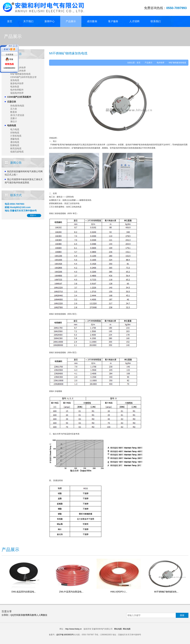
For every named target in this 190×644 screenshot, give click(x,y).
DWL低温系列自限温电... (24, 592)
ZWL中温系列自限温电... (71, 592)
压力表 (14, 109)
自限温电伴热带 (18, 68)
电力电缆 (15, 129)
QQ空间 (14, 615)
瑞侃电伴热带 (17, 93)
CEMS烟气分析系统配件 (19, 97)
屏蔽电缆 (15, 139)
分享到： (6, 615)
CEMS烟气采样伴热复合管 (23, 77)
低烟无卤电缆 (17, 152)
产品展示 (71, 21)
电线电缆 (12, 125)
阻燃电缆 (15, 145)
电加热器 (15, 87)
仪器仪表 (12, 102)
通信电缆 (15, 142)
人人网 (39, 615)
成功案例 (92, 21)
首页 (10, 21)
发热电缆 (15, 80)
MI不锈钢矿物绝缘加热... (166, 592)
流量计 (14, 118)
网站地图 (118, 629)
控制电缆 (15, 133)
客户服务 (113, 21)
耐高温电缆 (16, 148)
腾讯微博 (32, 615)
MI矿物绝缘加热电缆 (20, 74)
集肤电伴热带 (17, 83)
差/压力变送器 (17, 115)
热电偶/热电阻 (17, 106)
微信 (45, 615)
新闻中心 (50, 21)
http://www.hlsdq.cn (73, 629)
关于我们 (28, 21)
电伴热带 (12, 64)
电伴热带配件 (17, 90)
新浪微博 (23, 615)
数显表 (14, 112)
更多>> (33, 215)
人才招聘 (134, 21)
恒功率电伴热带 (18, 71)
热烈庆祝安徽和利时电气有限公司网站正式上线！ (24, 173)
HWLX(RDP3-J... (119, 592)
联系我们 (156, 21)
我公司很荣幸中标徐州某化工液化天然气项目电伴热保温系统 (24, 181)
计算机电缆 (16, 136)
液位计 (14, 121)
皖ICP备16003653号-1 (66, 635)
